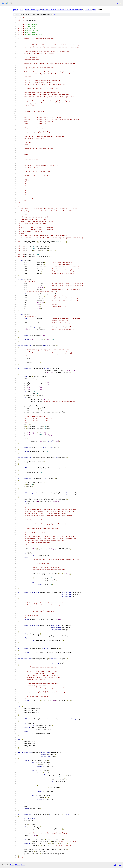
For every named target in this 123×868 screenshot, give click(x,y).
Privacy (17, 865)
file (54, 14)
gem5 (16, 10)
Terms (23, 865)
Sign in (119, 3)
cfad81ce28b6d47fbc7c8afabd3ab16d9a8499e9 (62, 10)
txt (115, 865)
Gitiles (12, 865)
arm (21, 10)
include (89, 10)
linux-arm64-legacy (33, 10)
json (119, 865)
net (95, 10)
